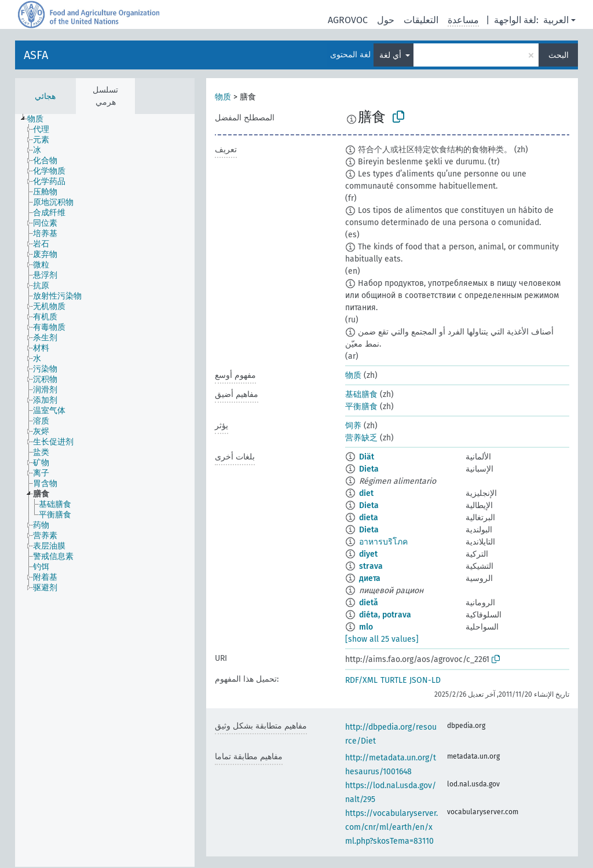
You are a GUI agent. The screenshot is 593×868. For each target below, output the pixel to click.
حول (386, 20)
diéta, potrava (385, 615)
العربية (556, 20)
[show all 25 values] (382, 639)
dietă (369, 603)
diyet (368, 554)
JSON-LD (425, 680)
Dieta (369, 469)
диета (370, 578)
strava (371, 566)
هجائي (45, 96)
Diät (367, 457)
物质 (223, 97)
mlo (366, 627)
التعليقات (421, 20)
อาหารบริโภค (383, 542)
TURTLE (393, 680)
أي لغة (391, 55)
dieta (369, 518)
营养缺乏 (361, 438)
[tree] (105, 490)
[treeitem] (40, 119)
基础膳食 (361, 394)
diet (366, 493)
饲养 (353, 426)
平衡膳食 (361, 407)
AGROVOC (348, 20)
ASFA (36, 55)
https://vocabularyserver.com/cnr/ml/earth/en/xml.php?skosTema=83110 (391, 827)
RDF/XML (361, 680)
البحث (559, 55)
